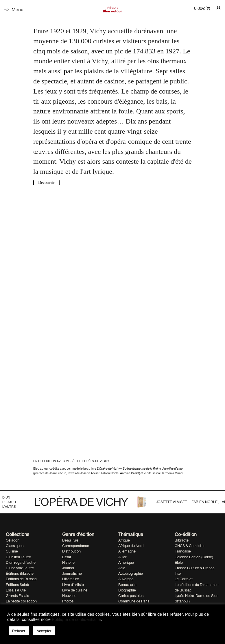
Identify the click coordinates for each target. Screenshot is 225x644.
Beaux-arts (127, 585)
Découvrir (46, 183)
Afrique (124, 540)
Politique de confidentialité (76, 619)
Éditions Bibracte (20, 573)
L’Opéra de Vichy (81, 502)
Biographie (127, 590)
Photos (68, 601)
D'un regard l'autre (9, 502)
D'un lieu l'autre (18, 557)
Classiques (15, 546)
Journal (68, 568)
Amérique (126, 562)
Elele (179, 562)
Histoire (68, 562)
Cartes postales (131, 596)
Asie (122, 568)
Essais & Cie (16, 590)
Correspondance (76, 546)
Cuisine (12, 551)
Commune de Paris (134, 601)
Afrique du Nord (131, 546)
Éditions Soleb (17, 585)
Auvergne (126, 579)
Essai (67, 557)
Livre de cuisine (75, 590)
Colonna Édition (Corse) (194, 557)
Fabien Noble (205, 502)
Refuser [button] (19, 631)
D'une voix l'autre (20, 568)
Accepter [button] (44, 631)
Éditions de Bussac (21, 579)
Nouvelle (69, 596)
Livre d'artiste (73, 585)
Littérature (71, 579)
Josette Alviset (172, 502)
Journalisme (72, 573)
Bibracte (182, 540)
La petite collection (21, 601)
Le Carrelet (184, 579)
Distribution (71, 551)
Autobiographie (131, 573)
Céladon (13, 540)
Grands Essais (17, 596)
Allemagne (127, 551)
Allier (122, 557)
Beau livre (70, 540)
